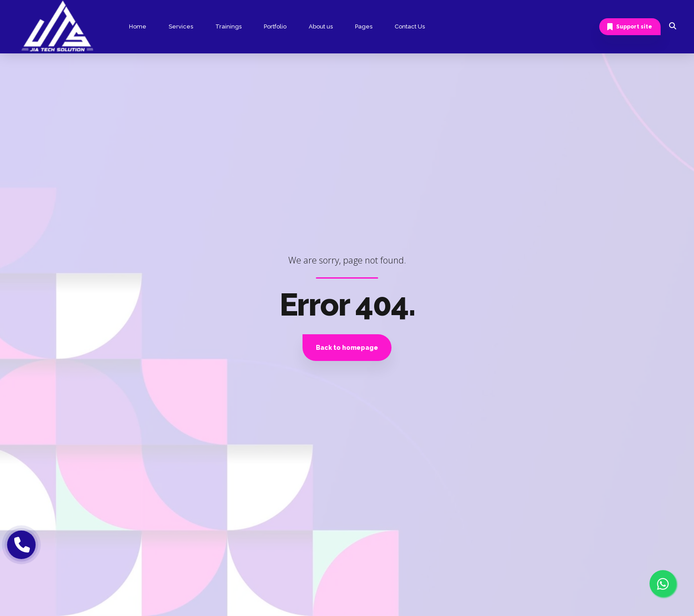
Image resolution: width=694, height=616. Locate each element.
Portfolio (275, 26)
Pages (364, 26)
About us (321, 26)
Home (138, 26)
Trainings (228, 26)
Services (181, 26)
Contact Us (410, 26)
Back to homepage (347, 348)
